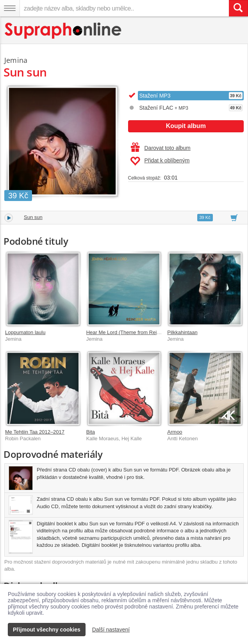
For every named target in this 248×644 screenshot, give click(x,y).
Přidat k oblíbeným (160, 161)
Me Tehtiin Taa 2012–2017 (35, 432)
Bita (91, 432)
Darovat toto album (161, 148)
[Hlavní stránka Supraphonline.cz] (63, 31)
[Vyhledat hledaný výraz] (238, 8)
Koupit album (186, 126)
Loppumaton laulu (25, 332)
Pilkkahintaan (182, 332)
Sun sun (33, 217)
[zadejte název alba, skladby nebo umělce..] (124, 8)
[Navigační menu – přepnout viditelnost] (10, 8)
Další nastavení (111, 630)
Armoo (175, 432)
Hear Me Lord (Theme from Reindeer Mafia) (136, 332)
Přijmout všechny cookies (47, 630)
